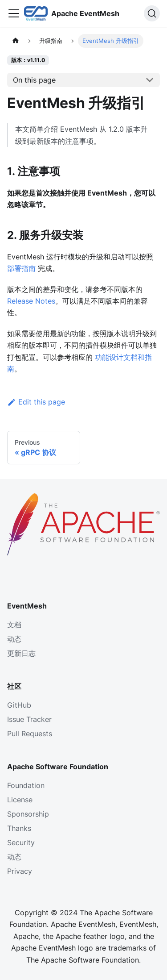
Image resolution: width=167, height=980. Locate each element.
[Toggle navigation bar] (14, 13)
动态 (14, 639)
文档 (14, 625)
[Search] (152, 13)
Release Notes (31, 301)
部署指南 (21, 268)
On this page (34, 80)
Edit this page (36, 402)
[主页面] (16, 41)
